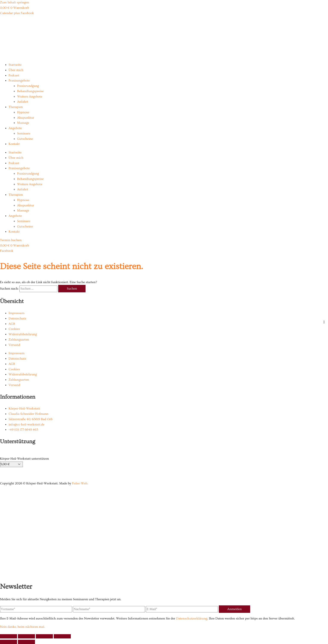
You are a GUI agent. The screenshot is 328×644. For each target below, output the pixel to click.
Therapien (16, 107)
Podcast (14, 75)
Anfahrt (23, 102)
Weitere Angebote (30, 97)
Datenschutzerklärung (192, 619)
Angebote (15, 128)
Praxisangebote (19, 81)
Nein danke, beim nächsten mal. (22, 627)
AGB (12, 324)
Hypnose (23, 112)
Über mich (16, 70)
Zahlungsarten (19, 340)
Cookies (14, 329)
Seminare (24, 133)
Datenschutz (17, 318)
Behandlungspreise (30, 91)
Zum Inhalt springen (15, 2)
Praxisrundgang (28, 86)
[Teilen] (44, 636)
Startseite (15, 65)
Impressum (16, 313)
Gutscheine (25, 139)
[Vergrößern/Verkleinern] (9, 636)
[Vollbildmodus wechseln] (26, 636)
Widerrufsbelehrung (23, 334)
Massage (23, 123)
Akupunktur (26, 118)
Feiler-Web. (80, 483)
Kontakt (14, 144)
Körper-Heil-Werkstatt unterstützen (24, 459)
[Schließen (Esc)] (62, 636)
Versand (14, 345)
